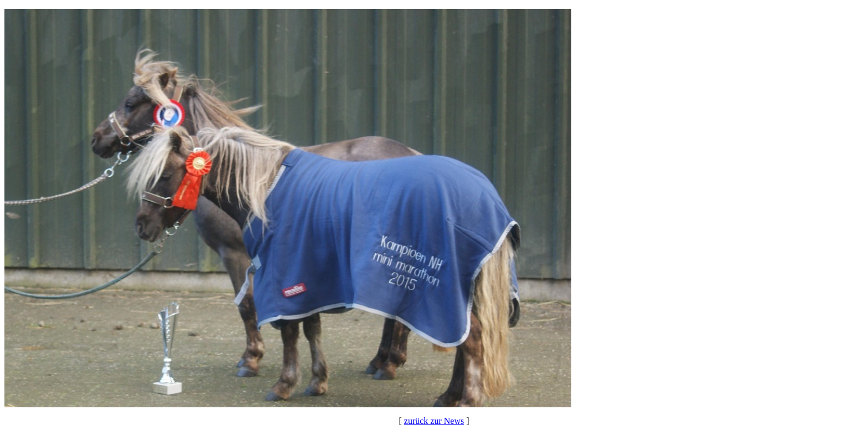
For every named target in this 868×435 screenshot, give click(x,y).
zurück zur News (434, 421)
